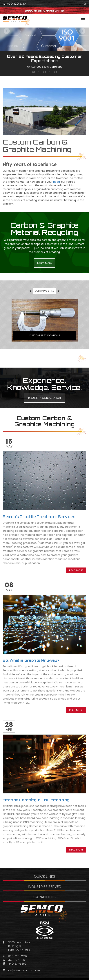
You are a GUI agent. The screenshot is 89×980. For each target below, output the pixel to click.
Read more (76, 570)
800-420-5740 (16, 4)
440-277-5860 (17, 960)
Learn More (44, 263)
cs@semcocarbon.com (24, 970)
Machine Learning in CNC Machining (36, 800)
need (57, 182)
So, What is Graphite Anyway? (31, 660)
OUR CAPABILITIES (44, 291)
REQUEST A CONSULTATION (44, 398)
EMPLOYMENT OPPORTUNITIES (45, 11)
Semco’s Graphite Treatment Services (39, 517)
